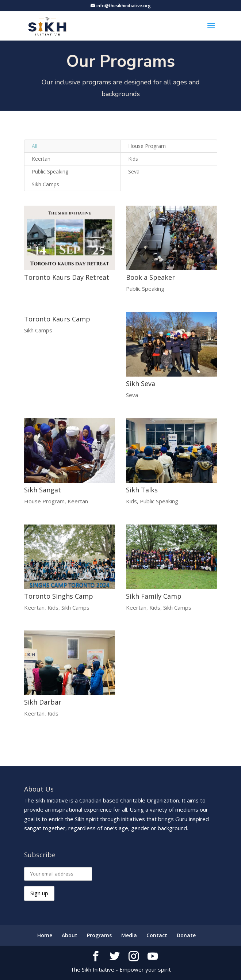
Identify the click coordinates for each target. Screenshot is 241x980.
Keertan (41, 159)
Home (45, 935)
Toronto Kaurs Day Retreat (66, 277)
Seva (134, 171)
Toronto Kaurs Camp (57, 319)
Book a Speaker (150, 277)
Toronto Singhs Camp (58, 596)
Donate (186, 935)
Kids (133, 159)
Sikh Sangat (42, 490)
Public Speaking (50, 171)
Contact (157, 935)
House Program (147, 146)
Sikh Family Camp (153, 596)
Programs (99, 935)
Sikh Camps (45, 184)
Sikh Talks (141, 490)
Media (129, 935)
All (35, 146)
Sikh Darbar (42, 702)
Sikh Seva (140, 384)
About (70, 935)
